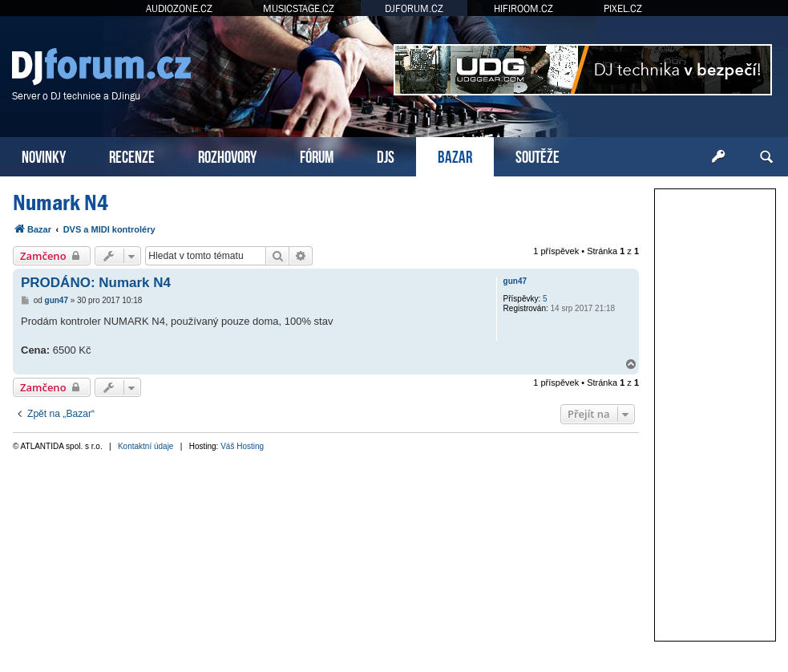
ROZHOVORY (227, 155)
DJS (386, 155)
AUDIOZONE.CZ (179, 8)
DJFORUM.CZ (414, 8)
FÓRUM (317, 155)
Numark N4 (61, 202)
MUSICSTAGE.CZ (299, 8)
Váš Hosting (242, 446)
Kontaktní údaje (146, 446)
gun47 (515, 281)
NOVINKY (44, 155)
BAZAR (455, 155)
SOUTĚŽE (537, 155)
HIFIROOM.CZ (523, 8)
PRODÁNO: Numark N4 (96, 283)
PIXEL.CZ (623, 8)
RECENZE (132, 155)
